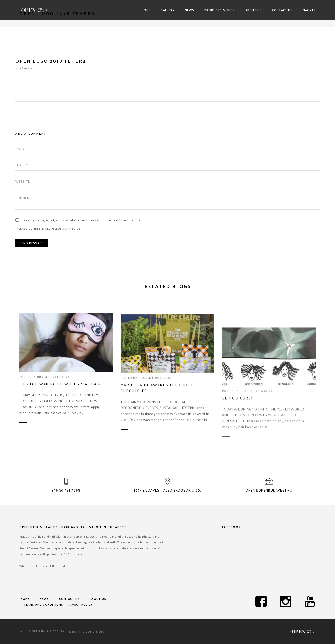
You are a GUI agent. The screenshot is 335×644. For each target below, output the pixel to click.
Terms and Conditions (86, 631)
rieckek (43, 377)
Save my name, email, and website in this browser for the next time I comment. (83, 220)
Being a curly (238, 437)
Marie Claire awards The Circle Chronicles (157, 415)
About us (253, 10)
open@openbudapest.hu (269, 490)
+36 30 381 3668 (66, 490)
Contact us (282, 10)
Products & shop (220, 10)
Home (146, 10)
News (189, 10)
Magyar (309, 10)
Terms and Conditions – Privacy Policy (58, 604)
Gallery (168, 10)
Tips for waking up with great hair (60, 384)
